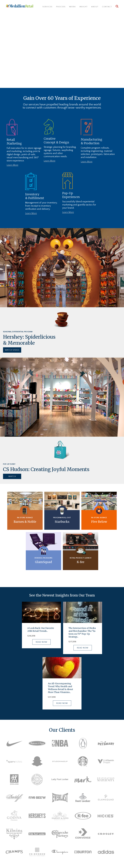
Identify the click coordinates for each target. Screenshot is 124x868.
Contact (107, 7)
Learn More (12, 165)
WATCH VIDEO (12, 350)
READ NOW (41, 642)
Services (47, 7)
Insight (83, 7)
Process (61, 7)
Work (72, 7)
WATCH (12, 476)
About (95, 7)
